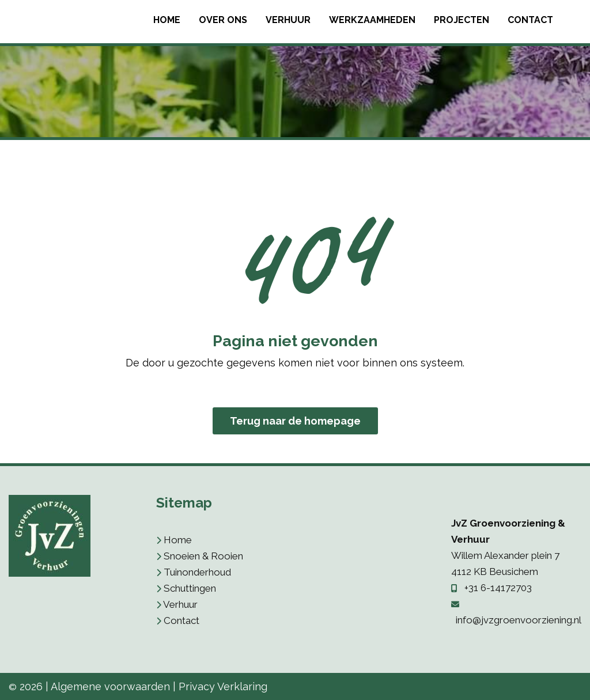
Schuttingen (190, 588)
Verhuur (288, 20)
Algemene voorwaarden (110, 686)
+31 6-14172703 (498, 588)
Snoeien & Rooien (203, 556)
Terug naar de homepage (295, 421)
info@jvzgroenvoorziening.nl (519, 620)
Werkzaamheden (372, 20)
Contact (530, 20)
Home (167, 20)
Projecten (462, 20)
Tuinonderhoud (197, 572)
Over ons (223, 20)
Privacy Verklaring (223, 686)
